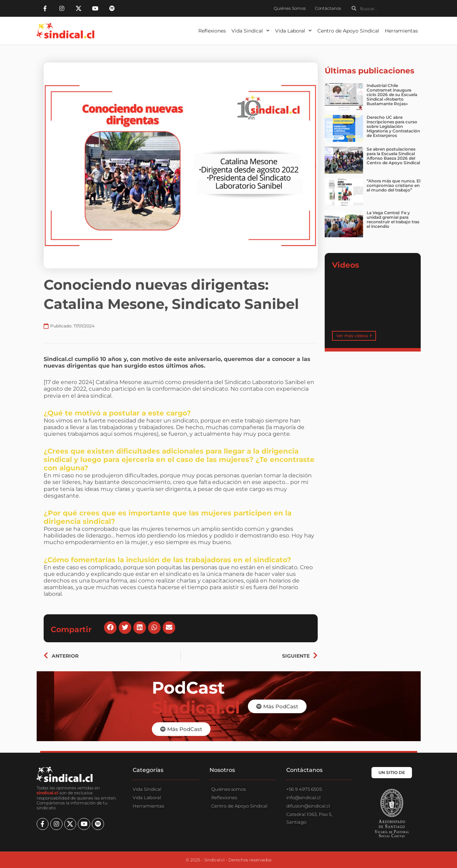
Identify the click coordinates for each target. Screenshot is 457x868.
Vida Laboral (293, 31)
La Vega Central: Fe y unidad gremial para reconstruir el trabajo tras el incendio (393, 220)
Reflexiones (212, 31)
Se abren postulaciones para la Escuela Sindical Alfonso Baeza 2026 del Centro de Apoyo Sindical (393, 156)
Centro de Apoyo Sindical (348, 31)
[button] (110, 628)
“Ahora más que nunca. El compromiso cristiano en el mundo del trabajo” (393, 185)
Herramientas (401, 31)
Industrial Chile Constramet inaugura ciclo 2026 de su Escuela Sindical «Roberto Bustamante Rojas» (392, 95)
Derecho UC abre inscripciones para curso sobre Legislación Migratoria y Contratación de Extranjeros (393, 126)
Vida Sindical (250, 31)
